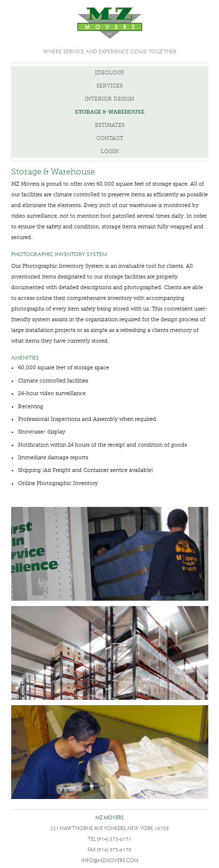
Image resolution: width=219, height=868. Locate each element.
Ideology (109, 73)
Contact (110, 138)
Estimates (110, 125)
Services (109, 86)
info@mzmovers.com (110, 860)
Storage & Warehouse (110, 112)
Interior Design (109, 99)
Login (110, 151)
